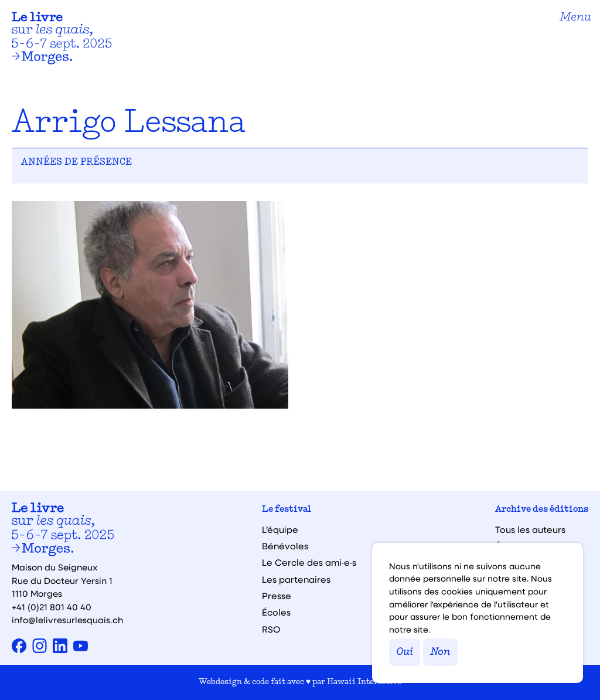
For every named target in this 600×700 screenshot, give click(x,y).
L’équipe (280, 530)
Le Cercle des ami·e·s (309, 563)
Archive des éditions (542, 510)
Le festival (287, 510)
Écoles (276, 612)
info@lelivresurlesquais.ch (67, 620)
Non (440, 652)
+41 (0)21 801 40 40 (52, 607)
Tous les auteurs (530, 530)
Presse (277, 596)
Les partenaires (296, 580)
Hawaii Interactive (364, 682)
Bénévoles (285, 546)
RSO (271, 629)
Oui (405, 652)
